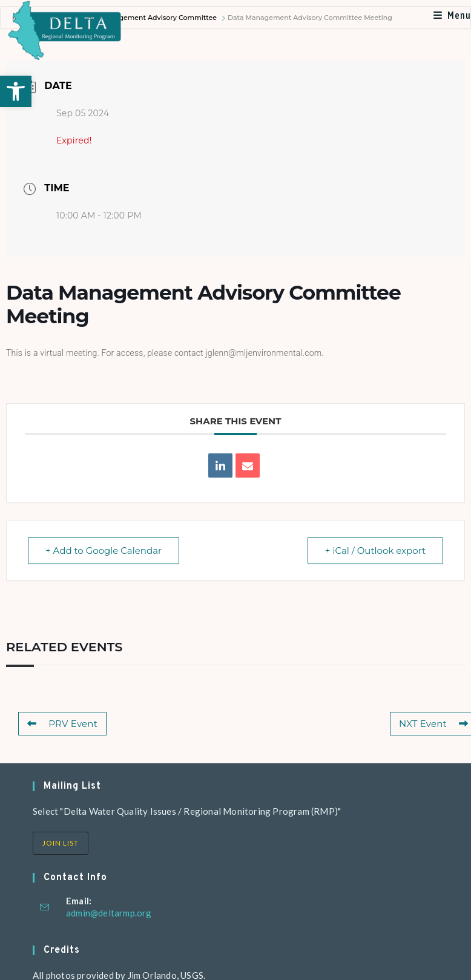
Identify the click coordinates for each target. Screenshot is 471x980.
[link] (16, 91)
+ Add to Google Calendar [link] (104, 551)
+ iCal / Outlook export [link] (375, 551)
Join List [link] (61, 843)
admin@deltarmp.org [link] (109, 913)
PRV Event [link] (62, 724)
